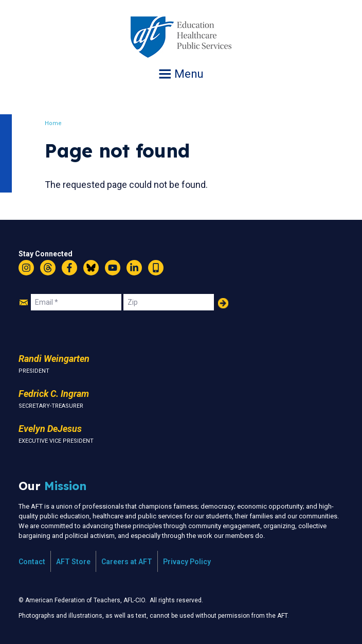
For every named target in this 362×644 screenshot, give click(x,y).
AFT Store (73, 562)
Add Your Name (223, 303)
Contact (32, 562)
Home (54, 123)
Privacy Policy (187, 562)
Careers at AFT (127, 562)
